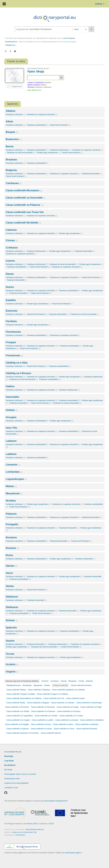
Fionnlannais (13, 332)
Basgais (12, 132)
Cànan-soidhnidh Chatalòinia (39, 690)
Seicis (9, 573)
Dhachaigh (9, 756)
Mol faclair (8, 770)
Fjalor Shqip (36, 71)
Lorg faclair (9, 761)
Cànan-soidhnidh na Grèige (91, 707)
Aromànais (54, 681)
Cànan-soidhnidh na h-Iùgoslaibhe (20, 716)
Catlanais (11, 230)
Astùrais (63, 681)
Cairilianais (14, 183)
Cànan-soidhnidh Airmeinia (81, 685)
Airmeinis (45, 681)
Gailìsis (10, 386)
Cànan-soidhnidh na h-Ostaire (46, 716)
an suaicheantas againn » (72, 853)
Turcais (10, 654)
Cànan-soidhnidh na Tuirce (64, 729)
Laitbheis (11, 454)
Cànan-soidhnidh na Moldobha (92, 720)
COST (51, 824)
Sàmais (11, 566)
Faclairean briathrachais (60, 150)
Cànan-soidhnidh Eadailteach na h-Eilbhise (68, 690)
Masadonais (14, 493)
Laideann (11, 441)
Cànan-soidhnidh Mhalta (16, 703)
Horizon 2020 (32, 824)
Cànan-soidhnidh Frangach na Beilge (21, 694)
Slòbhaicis (12, 597)
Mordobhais (27, 685)
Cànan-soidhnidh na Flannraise (43, 707)
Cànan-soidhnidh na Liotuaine (67, 720)
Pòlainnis (11, 514)
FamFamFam (20, 835)
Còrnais (12, 240)
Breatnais (11, 160)
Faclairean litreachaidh (92, 174)
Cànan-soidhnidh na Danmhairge (89, 703)
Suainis (10, 641)
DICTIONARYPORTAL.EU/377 (38, 69)
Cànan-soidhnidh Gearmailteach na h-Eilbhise (24, 698)
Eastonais (12, 311)
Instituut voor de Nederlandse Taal (24, 832)
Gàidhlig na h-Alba (17, 363)
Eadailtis (11, 300)
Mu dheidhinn (10, 765)
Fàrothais (11, 321)
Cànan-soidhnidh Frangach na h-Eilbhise (52, 694)
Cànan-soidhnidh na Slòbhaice (87, 724)
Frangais (11, 342)
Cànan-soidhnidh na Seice (63, 724)
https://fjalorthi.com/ (34, 90)
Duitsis (10, 287)
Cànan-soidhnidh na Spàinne (18, 729)
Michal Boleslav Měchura (35, 829)
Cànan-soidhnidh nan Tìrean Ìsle (25, 212)
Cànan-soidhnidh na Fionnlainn (17, 707)
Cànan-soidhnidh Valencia (51, 733)
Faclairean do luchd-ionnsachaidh (21, 153)
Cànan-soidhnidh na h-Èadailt (18, 711)
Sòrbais (12, 620)
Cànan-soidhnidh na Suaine (41, 729)
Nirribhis (11, 501)
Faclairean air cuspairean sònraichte (42, 114)
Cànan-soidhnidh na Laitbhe (43, 720)
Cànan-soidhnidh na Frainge (68, 707)
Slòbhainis (12, 607)
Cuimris (10, 261)
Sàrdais (47, 685)
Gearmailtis (12, 397)
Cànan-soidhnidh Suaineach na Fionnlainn (23, 733)
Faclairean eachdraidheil (37, 125)
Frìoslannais (14, 355)
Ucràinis (12, 664)
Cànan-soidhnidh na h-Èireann (69, 711)
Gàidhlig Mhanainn (14, 685)
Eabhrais (89, 681)
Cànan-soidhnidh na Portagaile (17, 724)
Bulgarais (11, 170)
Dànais (10, 274)
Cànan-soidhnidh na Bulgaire (38, 703)
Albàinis (11, 111)
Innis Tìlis (11, 428)
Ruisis (9, 555)
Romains (12, 548)
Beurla (10, 146)
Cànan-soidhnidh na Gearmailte (26, 198)
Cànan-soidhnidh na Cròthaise (63, 703)
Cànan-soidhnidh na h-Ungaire (18, 720)
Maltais (11, 486)
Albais (9, 121)
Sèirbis (10, 586)
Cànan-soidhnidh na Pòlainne (25, 205)
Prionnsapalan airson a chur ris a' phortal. (20, 774)
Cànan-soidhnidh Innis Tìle (54, 698)
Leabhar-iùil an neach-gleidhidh (16, 783)
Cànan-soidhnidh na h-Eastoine (43, 711)
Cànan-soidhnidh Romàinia (87, 729)
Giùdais (12, 410)
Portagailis (12, 524)
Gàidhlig (100, 4)
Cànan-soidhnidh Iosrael (75, 698)
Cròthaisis (12, 248)
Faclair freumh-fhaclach (60, 125)
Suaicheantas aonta (12, 779)
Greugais (11, 417)
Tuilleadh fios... (11, 45)
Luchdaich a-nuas (11, 788)
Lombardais (14, 472)
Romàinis (11, 538)
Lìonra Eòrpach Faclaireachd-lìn (55, 801)
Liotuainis (13, 465)
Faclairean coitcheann (16, 114)
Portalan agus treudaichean (49, 153)
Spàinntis (11, 628)
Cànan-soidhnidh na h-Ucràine (71, 716)
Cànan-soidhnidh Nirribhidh (23, 223)
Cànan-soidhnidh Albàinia (16, 690)
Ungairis (12, 672)
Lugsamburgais (16, 479)
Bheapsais (72, 681)
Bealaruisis (14, 139)
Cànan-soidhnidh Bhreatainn (24, 190)
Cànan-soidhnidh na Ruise (41, 724)
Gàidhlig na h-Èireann (18, 373)
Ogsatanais (38, 685)
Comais (81, 681)
